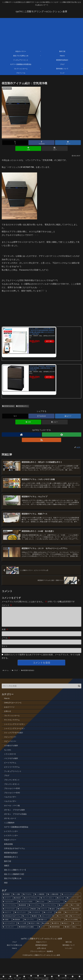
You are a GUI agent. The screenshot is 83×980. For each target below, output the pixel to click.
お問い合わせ (41, 970)
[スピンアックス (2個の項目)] (21, 934)
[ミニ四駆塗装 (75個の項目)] (40, 916)
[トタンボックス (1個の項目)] (10, 949)
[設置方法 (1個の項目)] (56, 945)
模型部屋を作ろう (22, 406)
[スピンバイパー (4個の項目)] (56, 923)
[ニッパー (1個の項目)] (76, 945)
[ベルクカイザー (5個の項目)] (10, 923)
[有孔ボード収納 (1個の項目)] (34, 945)
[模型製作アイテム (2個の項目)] (64, 931)
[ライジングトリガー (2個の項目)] (73, 934)
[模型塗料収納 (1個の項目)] (56, 949)
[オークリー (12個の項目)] (7, 920)
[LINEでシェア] (28, 148)
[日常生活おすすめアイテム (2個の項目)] (12, 938)
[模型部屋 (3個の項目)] (23, 927)
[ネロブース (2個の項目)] (8, 934)
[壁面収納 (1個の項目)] (18, 941)
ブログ (14, 964)
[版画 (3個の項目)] (34, 931)
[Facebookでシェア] (41, 143)
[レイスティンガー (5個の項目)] (74, 920)
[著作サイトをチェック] (21, 435)
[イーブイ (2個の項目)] (26, 938)
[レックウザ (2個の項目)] (49, 934)
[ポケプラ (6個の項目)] (61, 920)
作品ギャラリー (41, 964)
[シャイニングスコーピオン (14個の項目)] (71, 916)
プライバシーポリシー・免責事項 (41, 973)
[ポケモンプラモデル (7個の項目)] (31, 920)
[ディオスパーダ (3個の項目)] (23, 931)
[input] (41, 691)
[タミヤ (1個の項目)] (43, 949)
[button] (55, 148)
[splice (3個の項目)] (53, 931)
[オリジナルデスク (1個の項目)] (9, 945)
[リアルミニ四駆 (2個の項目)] (63, 938)
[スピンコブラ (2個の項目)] (75, 938)
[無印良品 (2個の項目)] (76, 931)
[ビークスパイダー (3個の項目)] (9, 931)
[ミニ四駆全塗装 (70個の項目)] (54, 916)
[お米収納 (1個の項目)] (46, 945)
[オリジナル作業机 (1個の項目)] (73, 941)
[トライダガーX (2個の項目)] (36, 934)
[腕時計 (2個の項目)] (35, 938)
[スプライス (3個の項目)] (43, 931)
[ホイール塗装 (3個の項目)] (64, 927)
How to (14, 970)
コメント (7, 606)
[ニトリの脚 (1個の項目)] (22, 945)
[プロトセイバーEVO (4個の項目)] (27, 923)
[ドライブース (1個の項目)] (58, 941)
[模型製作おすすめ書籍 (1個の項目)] (28, 949)
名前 (5, 634)
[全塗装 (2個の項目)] (59, 934)
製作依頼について (69, 967)
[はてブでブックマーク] (68, 143)
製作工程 (69, 964)
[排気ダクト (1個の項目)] (66, 945)
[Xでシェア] (15, 143)
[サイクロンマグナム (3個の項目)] (50, 927)
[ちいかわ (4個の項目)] (42, 923)
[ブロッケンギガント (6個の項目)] (48, 920)
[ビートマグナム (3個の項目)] (35, 927)
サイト (5, 651)
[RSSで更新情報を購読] (41, 440)
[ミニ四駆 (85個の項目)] (17, 916)
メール (6, 643)
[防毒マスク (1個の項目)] (44, 941)
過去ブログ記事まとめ (14, 967)
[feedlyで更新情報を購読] (62, 435)
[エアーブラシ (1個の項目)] (31, 941)
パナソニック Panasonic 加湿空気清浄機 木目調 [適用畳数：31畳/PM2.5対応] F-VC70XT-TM (42, 368)
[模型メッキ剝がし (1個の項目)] (73, 949)
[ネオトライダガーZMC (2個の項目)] (47, 938)
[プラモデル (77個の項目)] (28, 916)
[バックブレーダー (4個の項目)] (73, 923)
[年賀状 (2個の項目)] (7, 941)
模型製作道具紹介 (8, 406)
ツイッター (69, 970)
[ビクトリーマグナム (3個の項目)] (10, 927)
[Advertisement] (41, 33)
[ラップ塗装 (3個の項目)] (76, 927)
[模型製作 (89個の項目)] (7, 916)
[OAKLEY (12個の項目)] (18, 920)
